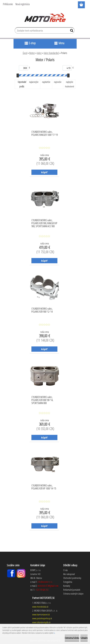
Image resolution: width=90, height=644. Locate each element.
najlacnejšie (34, 82)
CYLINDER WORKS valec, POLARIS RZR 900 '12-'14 (42, 310)
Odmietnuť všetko (72, 638)
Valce (39, 53)
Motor (32, 53)
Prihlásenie (8, 4)
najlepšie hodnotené (70, 84)
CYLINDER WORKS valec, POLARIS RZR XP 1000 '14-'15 (44, 487)
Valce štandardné (51, 53)
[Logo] (45, 17)
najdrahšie (46, 82)
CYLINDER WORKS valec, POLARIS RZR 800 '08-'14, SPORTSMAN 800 (42, 399)
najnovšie (58, 82)
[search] (71, 31)
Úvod (25, 53)
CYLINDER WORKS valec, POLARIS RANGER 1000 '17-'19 (45, 133)
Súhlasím (84, 638)
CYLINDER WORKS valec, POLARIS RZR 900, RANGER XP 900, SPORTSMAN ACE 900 (44, 222)
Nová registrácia (23, 4)
